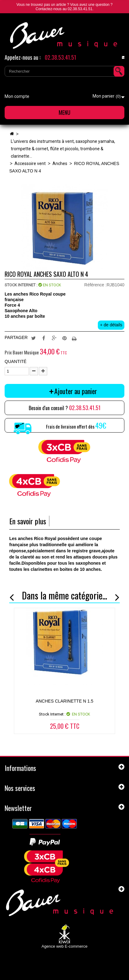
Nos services (20, 788)
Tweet (33, 338)
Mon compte (17, 96)
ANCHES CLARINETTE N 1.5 (65, 701)
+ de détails (111, 325)
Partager (44, 338)
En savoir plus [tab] (28, 521)
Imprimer (75, 338)
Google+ (54, 338)
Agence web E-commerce (65, 946)
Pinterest (64, 338)
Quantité (16, 361)
